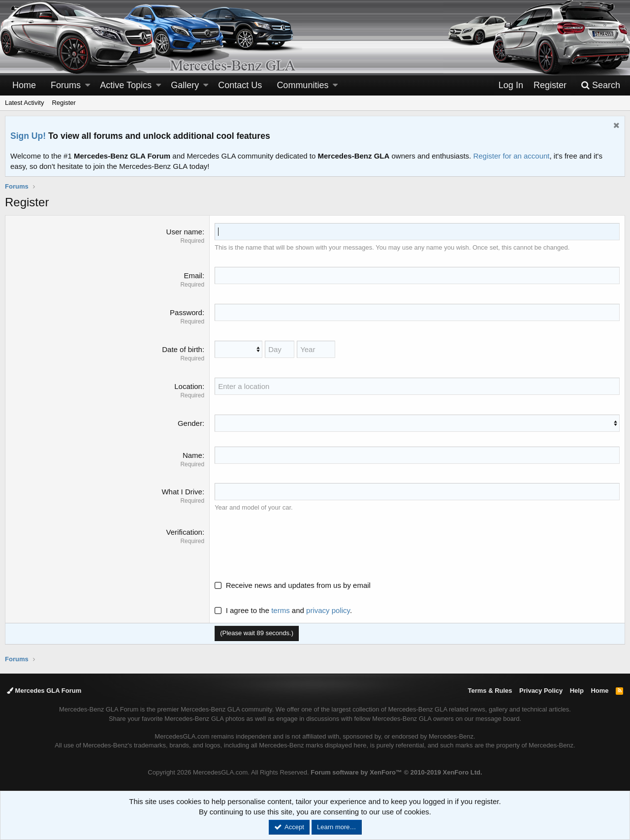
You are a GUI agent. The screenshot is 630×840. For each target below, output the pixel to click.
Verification (184, 532)
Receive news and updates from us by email (298, 585)
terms (281, 610)
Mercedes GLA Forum (44, 691)
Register (63, 103)
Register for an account (511, 156)
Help (577, 691)
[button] (88, 85)
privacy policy (328, 610)
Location (188, 386)
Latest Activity (24, 103)
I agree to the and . (283, 610)
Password (186, 312)
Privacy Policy (541, 691)
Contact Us (240, 85)
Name (192, 455)
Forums (66, 85)
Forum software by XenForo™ (396, 772)
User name (184, 232)
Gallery (185, 85)
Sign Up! (28, 136)
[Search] (600, 85)
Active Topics (126, 85)
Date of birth (182, 349)
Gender (190, 423)
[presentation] (289, 546)
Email (193, 275)
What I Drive (182, 492)
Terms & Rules (490, 691)
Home (24, 85)
